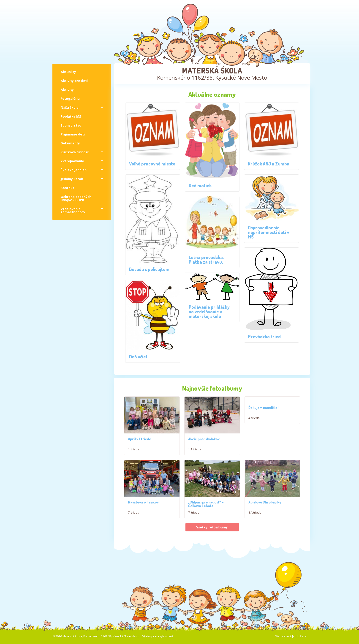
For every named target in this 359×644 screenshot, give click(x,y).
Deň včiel (138, 357)
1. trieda (134, 451)
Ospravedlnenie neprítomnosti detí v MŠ (269, 232)
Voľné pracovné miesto (152, 164)
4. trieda (254, 418)
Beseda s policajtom (149, 269)
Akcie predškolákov (204, 449)
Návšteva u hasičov (143, 521)
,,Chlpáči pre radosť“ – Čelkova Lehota (206, 523)
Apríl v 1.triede (140, 441)
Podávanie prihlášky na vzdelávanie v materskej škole (209, 311)
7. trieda (134, 531)
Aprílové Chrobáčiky (265, 521)
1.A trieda (195, 459)
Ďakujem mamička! (263, 408)
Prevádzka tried (264, 336)
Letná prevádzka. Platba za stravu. (206, 260)
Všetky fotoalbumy (212, 546)
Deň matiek (200, 185)
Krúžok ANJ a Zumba (269, 164)
